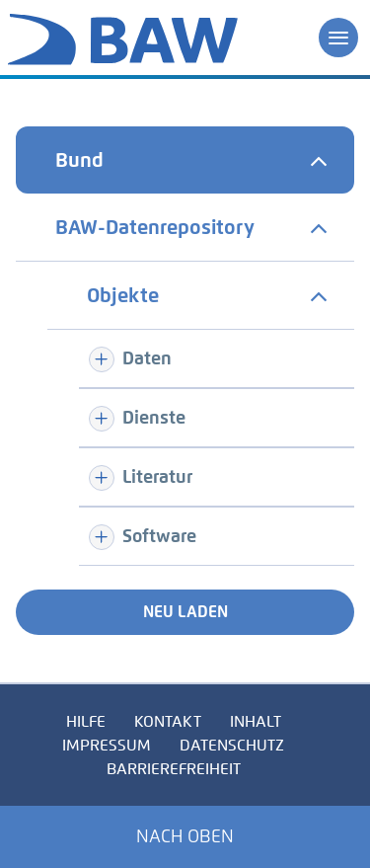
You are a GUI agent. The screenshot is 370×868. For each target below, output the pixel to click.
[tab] (185, 160)
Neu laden (185, 612)
